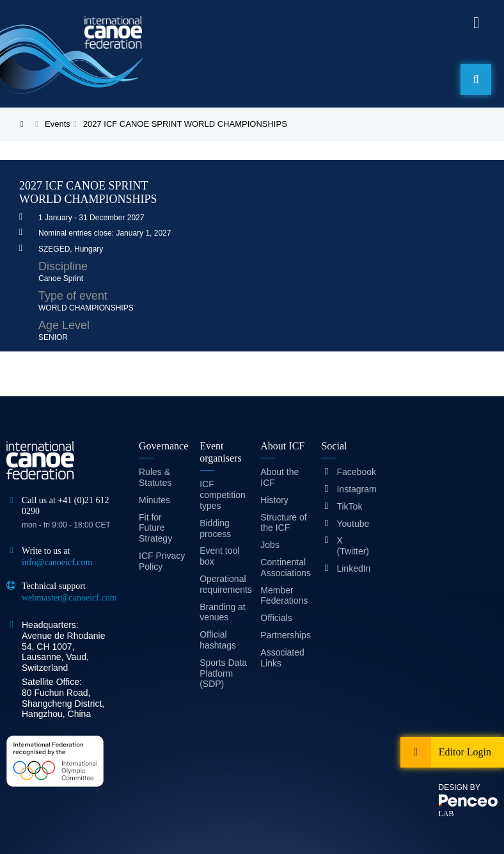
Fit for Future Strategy (155, 528)
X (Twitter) (353, 546)
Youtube (353, 524)
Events (58, 124)
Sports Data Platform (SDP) (223, 673)
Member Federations (284, 596)
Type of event (73, 296)
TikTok (349, 506)
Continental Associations (284, 568)
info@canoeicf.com (57, 562)
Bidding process (215, 528)
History (274, 500)
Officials (276, 618)
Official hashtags (218, 640)
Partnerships (284, 635)
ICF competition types (223, 495)
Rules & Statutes (155, 477)
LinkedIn (353, 568)
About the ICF (280, 477)
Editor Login (465, 752)
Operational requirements (224, 584)
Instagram (353, 489)
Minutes (154, 500)
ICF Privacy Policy (162, 561)
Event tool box (219, 556)
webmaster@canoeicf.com (69, 598)
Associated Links (282, 658)
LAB (446, 814)
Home (29, 124)
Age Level (64, 325)
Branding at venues (223, 612)
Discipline (63, 266)
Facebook (353, 472)
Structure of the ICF (283, 523)
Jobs (270, 545)
